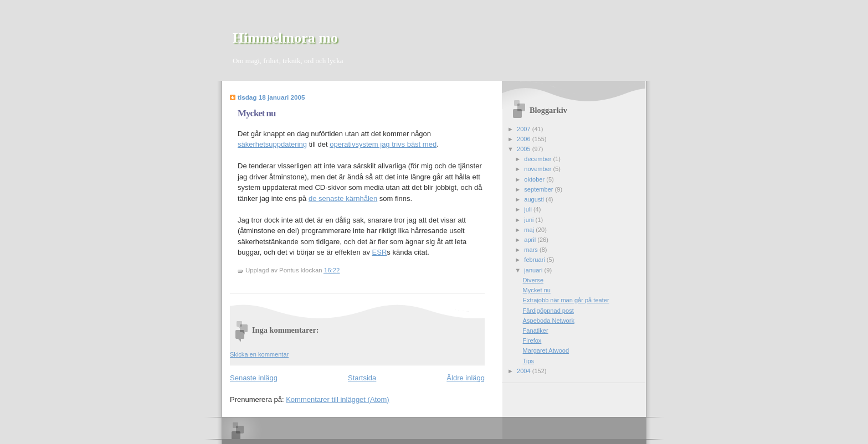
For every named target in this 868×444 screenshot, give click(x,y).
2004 (525, 371)
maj (530, 230)
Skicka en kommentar (259, 354)
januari (534, 270)
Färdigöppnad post (548, 311)
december (538, 159)
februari (535, 260)
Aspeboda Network (549, 321)
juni (530, 220)
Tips (528, 361)
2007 (525, 129)
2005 (525, 149)
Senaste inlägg (254, 378)
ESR (380, 252)
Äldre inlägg (466, 378)
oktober (535, 179)
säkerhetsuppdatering (272, 144)
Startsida (362, 378)
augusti (535, 199)
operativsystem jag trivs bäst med (383, 144)
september (539, 189)
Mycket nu (256, 113)
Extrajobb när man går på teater (566, 300)
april (531, 240)
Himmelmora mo (285, 38)
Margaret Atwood (546, 350)
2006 (525, 139)
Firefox (532, 340)
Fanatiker (536, 331)
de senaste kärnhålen (343, 198)
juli (529, 209)
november (538, 169)
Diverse (533, 280)
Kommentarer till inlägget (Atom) (337, 399)
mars (532, 250)
